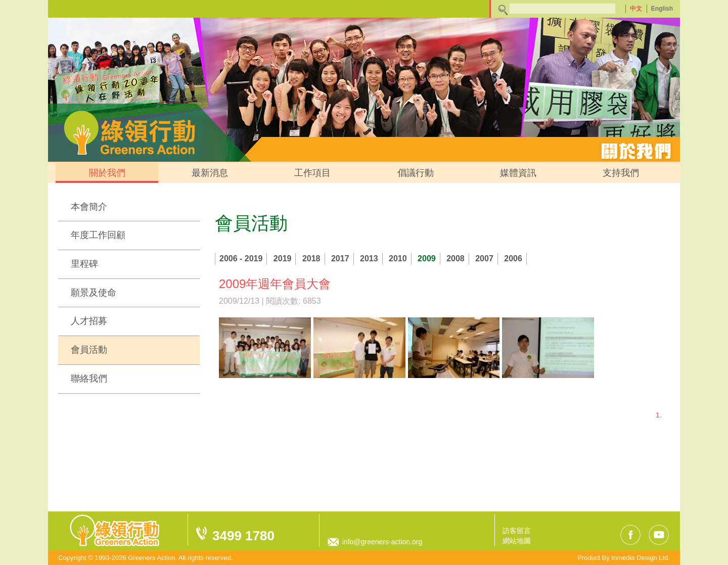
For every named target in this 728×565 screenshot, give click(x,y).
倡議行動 (416, 173)
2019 (283, 258)
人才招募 (89, 321)
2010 (398, 258)
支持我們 (621, 173)
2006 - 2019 (241, 258)
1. (658, 415)
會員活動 (89, 350)
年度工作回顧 (98, 235)
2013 (369, 258)
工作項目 (312, 173)
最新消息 (210, 173)
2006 (513, 258)
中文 (636, 9)
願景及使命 (94, 293)
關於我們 (107, 173)
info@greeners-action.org (382, 542)
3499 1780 (243, 536)
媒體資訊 (518, 173)
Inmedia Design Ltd (640, 558)
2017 (340, 258)
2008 (456, 258)
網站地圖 (517, 541)
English (662, 9)
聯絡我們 (89, 379)
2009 (427, 258)
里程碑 (84, 264)
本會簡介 (89, 207)
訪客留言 (517, 531)
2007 (484, 258)
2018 (311, 258)
